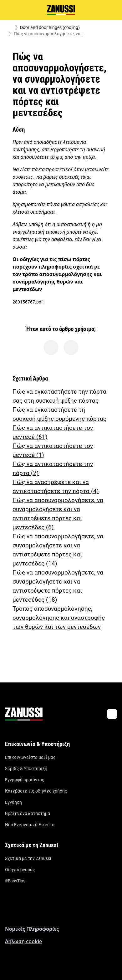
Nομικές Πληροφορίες (32, 929)
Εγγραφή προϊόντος (25, 780)
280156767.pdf (28, 302)
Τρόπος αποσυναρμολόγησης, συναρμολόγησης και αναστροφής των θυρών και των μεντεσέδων (59, 618)
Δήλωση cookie (23, 941)
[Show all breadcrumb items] (10, 27)
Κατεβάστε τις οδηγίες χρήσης (36, 791)
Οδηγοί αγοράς (20, 870)
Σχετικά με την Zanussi (28, 858)
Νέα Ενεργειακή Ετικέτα (30, 825)
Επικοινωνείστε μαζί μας (30, 757)
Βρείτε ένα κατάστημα (28, 813)
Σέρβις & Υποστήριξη (26, 769)
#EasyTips (15, 881)
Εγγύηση (13, 802)
